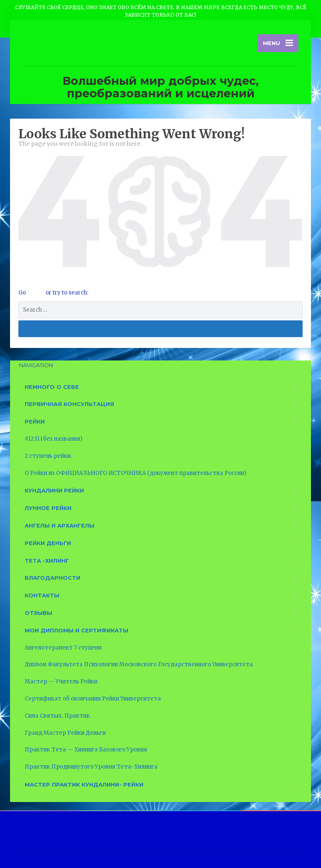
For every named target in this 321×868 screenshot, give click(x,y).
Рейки (35, 421)
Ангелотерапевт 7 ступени (63, 648)
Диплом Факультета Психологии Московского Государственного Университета (139, 664)
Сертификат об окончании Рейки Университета (93, 699)
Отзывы (38, 613)
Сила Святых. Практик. (58, 716)
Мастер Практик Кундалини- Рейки (84, 784)
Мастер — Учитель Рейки (61, 681)
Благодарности (52, 578)
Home (36, 293)
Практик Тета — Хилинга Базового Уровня (86, 750)
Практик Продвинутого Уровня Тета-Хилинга (91, 767)
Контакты (42, 595)
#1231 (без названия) (53, 439)
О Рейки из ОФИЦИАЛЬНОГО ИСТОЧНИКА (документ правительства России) (135, 473)
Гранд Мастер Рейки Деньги (65, 733)
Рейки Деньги (48, 543)
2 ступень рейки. (48, 456)
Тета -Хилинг (47, 561)
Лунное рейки (48, 508)
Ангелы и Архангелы (60, 525)
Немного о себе (52, 387)
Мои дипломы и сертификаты (76, 630)
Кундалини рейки (54, 490)
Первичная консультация (69, 404)
